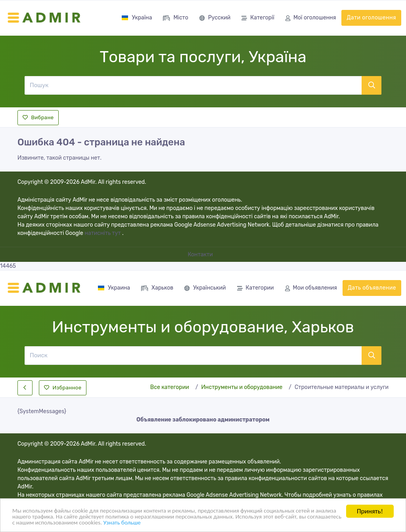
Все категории (170, 387)
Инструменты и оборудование (242, 387)
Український (205, 289)
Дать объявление (372, 288)
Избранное (63, 388)
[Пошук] (193, 85)
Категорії (258, 18)
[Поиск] (193, 355)
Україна (137, 18)
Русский (215, 18)
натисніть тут (103, 233)
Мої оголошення (311, 18)
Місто (175, 18)
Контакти (201, 255)
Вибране (38, 117)
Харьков (157, 289)
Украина (114, 288)
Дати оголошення (371, 18)
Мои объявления (311, 289)
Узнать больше (226, 524)
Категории (256, 289)
